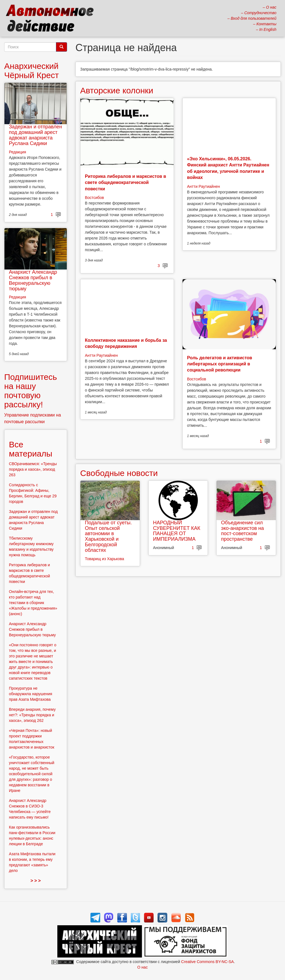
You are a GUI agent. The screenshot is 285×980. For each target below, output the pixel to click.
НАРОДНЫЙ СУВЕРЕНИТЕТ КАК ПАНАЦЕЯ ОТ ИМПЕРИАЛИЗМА (177, 531)
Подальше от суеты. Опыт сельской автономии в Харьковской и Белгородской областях (108, 536)
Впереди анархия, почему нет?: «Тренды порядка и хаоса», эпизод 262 (32, 715)
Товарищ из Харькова (105, 559)
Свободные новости (119, 473)
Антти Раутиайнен (203, 186)
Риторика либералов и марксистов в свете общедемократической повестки (126, 183)
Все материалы (31, 449)
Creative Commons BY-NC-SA (207, 962)
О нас (142, 967)
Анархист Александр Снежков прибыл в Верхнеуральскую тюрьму (33, 280)
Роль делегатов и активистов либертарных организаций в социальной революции (220, 364)
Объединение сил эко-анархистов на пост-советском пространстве (242, 531)
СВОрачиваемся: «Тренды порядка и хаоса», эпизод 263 (33, 469)
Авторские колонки (117, 90)
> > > (36, 881)
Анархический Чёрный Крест (31, 71)
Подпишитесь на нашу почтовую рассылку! (31, 391)
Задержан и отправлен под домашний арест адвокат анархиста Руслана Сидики (35, 135)
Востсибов (94, 198)
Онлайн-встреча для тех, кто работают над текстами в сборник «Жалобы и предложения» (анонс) (33, 603)
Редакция (18, 152)
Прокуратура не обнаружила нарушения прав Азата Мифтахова (30, 694)
